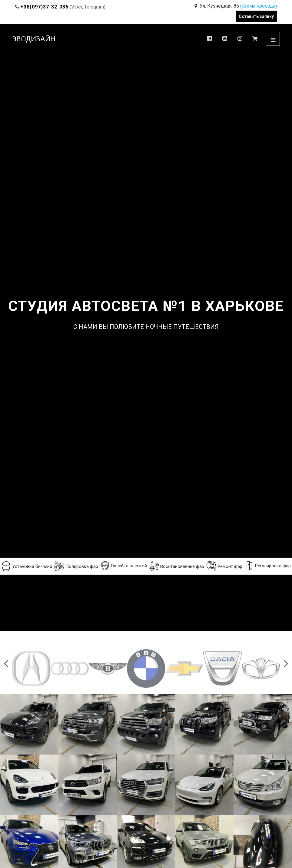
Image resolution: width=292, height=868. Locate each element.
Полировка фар (76, 566)
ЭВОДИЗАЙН (34, 39)
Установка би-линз (27, 566)
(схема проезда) (259, 6)
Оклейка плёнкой (124, 566)
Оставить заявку (256, 16)
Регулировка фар (268, 566)
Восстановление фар (177, 566)
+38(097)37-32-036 (44, 7)
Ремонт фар (224, 566)
